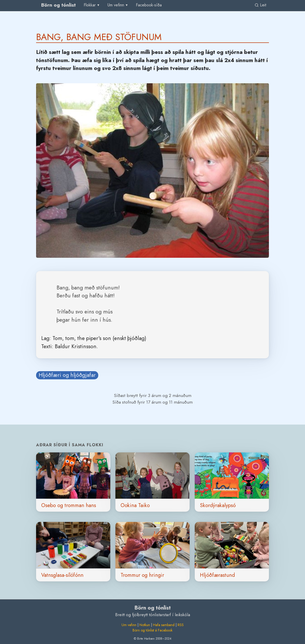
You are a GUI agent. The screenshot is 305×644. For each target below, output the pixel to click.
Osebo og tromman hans (69, 505)
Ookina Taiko (135, 505)
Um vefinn (129, 625)
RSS (181, 625)
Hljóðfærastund (217, 575)
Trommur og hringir (142, 575)
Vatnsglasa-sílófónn (62, 575)
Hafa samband (164, 625)
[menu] (92, 5)
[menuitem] (149, 5)
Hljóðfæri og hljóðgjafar (67, 375)
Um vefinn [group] (116, 5)
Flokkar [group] (90, 5)
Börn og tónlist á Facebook (152, 630)
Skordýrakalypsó (218, 505)
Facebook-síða (149, 5)
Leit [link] (260, 5)
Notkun (145, 625)
